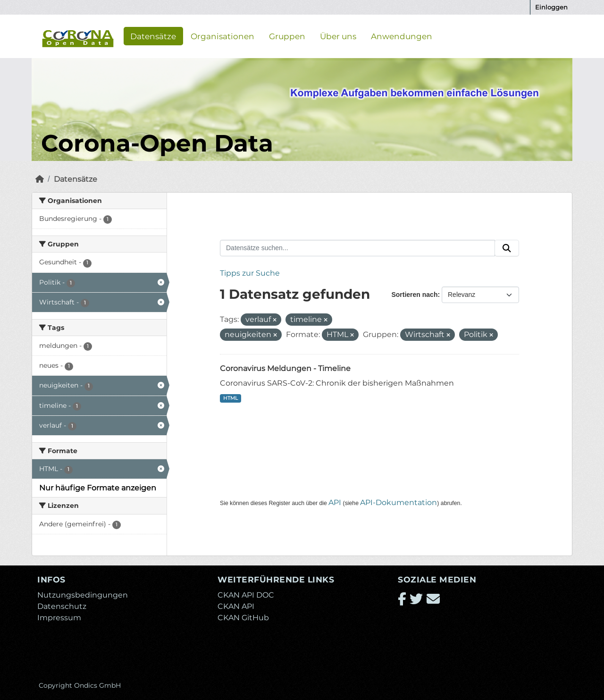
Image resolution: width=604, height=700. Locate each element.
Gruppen (287, 36)
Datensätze (153, 36)
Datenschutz (62, 606)
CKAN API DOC (246, 595)
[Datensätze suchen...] (357, 248)
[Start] (40, 179)
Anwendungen (402, 36)
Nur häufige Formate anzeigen (98, 488)
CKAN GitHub (243, 618)
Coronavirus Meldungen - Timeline (285, 368)
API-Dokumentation (398, 502)
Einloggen (551, 7)
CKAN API (236, 606)
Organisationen (222, 36)
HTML (231, 398)
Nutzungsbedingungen (83, 595)
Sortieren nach (414, 295)
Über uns (338, 36)
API (335, 502)
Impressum (59, 618)
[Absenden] (507, 248)
